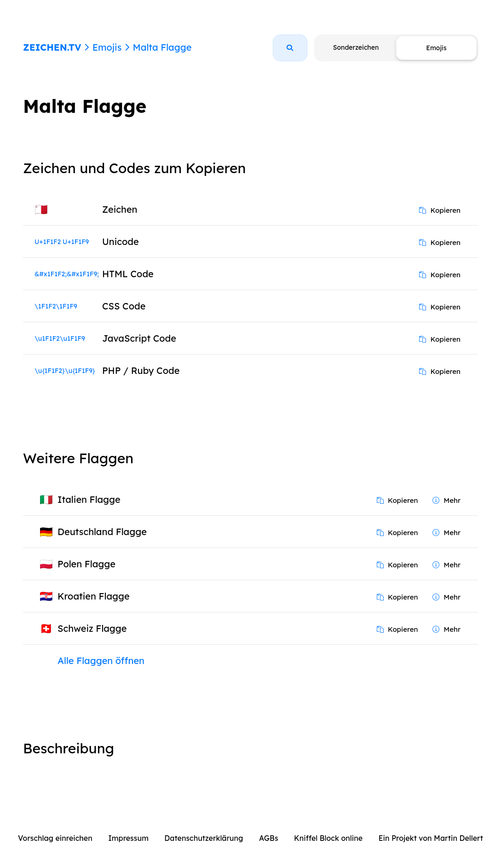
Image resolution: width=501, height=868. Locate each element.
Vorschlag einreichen (55, 838)
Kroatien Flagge (94, 596)
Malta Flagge (162, 47)
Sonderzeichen (356, 47)
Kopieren (440, 210)
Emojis (107, 47)
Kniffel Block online (328, 838)
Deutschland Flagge (102, 532)
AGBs (269, 838)
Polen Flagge (86, 564)
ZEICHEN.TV (52, 47)
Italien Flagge (89, 499)
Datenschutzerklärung (204, 838)
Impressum (128, 838)
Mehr (446, 500)
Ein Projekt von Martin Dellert (431, 838)
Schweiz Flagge (92, 628)
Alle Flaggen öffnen (101, 661)
